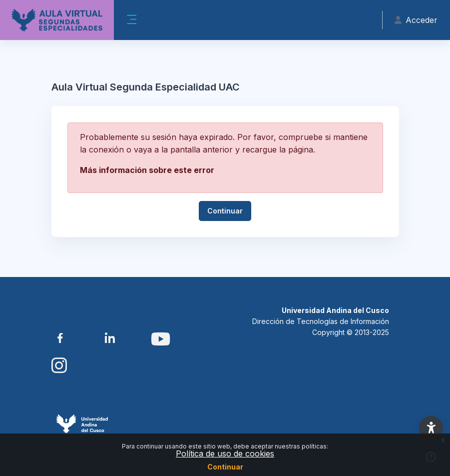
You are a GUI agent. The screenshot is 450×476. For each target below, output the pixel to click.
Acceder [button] (416, 20)
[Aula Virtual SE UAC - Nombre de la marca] (57, 20)
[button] (431, 428)
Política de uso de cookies (225, 453)
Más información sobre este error (147, 170)
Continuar (225, 467)
